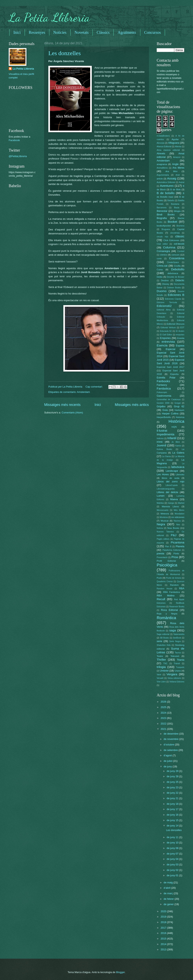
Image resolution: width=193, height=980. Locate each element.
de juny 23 (173, 787)
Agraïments (127, 32)
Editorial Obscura (176, 324)
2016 (164, 933)
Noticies (60, 32)
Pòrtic (176, 554)
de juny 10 (173, 843)
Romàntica (166, 618)
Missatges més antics (132, 405)
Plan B (168, 547)
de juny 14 (173, 826)
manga (171, 503)
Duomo (162, 291)
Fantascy (162, 385)
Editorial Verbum (168, 328)
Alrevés (161, 153)
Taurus (178, 653)
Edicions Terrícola (167, 302)
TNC (165, 664)
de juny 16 (173, 815)
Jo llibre (176, 442)
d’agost (168, 755)
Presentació (162, 557)
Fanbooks (163, 381)
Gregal (178, 403)
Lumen (161, 496)
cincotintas (175, 233)
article (160, 179)
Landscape (172, 471)
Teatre (160, 656)
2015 (164, 939)
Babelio (171, 200)
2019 (164, 917)
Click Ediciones (171, 240)
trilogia (161, 667)
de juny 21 (173, 798)
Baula (177, 208)
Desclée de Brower (176, 277)
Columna (169, 247)
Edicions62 (164, 306)
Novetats (82, 32)
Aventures (167, 186)
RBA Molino (166, 596)
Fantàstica (164, 388)
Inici (17, 32)
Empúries (165, 338)
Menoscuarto (163, 510)
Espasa (180, 346)
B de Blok (175, 190)
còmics (163, 255)
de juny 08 (173, 848)
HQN (174, 427)
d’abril (167, 888)
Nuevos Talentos (165, 532)
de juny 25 (173, 782)
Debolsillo (178, 269)
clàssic (180, 236)
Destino (165, 280)
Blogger (120, 972)
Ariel (178, 175)
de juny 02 (173, 870)
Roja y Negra (167, 614)
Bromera (180, 226)
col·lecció (179, 244)
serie (159, 641)
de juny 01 (173, 875)
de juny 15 (173, 820)
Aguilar (175, 139)
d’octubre (169, 745)
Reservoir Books (177, 607)
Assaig (172, 178)
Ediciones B (176, 295)
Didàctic (180, 280)
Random (174, 585)
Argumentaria (163, 175)
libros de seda (171, 478)
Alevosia (161, 143)
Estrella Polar (166, 378)
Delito (160, 277)
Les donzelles (65, 53)
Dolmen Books (174, 288)
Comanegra (163, 251)
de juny (168, 766)
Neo (178, 525)
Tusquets (180, 667)
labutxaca (178, 467)
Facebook (14, 140)
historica (180, 417)
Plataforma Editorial (172, 550)
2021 (164, 729)
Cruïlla (177, 266)
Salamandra (179, 634)
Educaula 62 (166, 331)
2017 (164, 928)
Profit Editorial (166, 561)
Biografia (162, 218)
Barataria (175, 204)
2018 (164, 922)
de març (169, 893)
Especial (171, 349)
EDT (182, 328)
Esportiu (174, 374)
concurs (176, 255)
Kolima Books (164, 449)
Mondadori (179, 514)
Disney (166, 284)
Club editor (162, 244)
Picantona (178, 542)
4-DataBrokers (163, 136)
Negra (161, 524)
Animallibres (162, 168)
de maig (168, 882)
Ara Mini (171, 171)
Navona (177, 521)
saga (173, 630)
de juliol (168, 761)
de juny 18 (173, 804)
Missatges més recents (62, 405)
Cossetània (177, 258)
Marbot (181, 503)
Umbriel (164, 671)
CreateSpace (173, 262)
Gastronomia (164, 396)
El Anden (180, 331)
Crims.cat (162, 266)
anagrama (162, 164)
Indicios (160, 438)
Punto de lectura (174, 578)
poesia (160, 553)
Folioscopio (162, 392)
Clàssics (103, 32)
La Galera (178, 453)
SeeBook (177, 638)
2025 (164, 707)
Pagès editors (163, 539)
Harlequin (179, 410)
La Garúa (166, 456)
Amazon (177, 157)
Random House (164, 589)
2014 (164, 944)
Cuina (160, 270)
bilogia (177, 211)
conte (159, 259)
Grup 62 (179, 406)
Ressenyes (37, 32)
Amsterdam (83, 392)
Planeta (180, 546)
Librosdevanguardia (166, 489)
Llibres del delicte (167, 492)
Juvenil (161, 445)
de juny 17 (173, 809)
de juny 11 (173, 837)
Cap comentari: (94, 387)
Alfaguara (174, 143)
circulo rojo (162, 237)
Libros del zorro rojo (171, 482)
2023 (164, 718)
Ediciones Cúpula (173, 299)
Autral (182, 182)
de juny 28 (173, 776)
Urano (178, 671)
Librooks (180, 474)
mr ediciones (178, 517)
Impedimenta (165, 434)
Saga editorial (163, 634)
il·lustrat (162, 431)
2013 (164, 949)
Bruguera (166, 229)
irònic (160, 442)
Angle (175, 164)
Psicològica (167, 565)
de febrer (169, 899)
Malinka (160, 503)
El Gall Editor (166, 335)
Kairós (178, 446)
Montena (164, 517)
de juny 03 (173, 864)
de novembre (171, 739)
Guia (165, 410)
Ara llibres (178, 168)
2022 (164, 724)
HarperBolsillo (164, 417)
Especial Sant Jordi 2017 (171, 367)
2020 (164, 911)
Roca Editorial (169, 610)
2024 (164, 713)
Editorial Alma (164, 310)
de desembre (171, 734)
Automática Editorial (166, 182)
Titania (181, 660)
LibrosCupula (172, 485)
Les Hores (163, 474)
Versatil (160, 678)
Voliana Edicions (177, 682)
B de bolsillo (166, 193)
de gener (169, 904)
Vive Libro (161, 682)
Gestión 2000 (163, 403)
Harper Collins (170, 414)
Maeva (174, 499)
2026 (164, 702)
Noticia (160, 528)
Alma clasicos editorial (168, 150)
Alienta (178, 147)
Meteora (165, 514)
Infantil (172, 438)
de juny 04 (173, 859)
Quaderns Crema (165, 581)
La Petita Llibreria (49, 17)
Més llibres (179, 510)
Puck (159, 578)
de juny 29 (173, 771)
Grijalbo (161, 406)
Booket (172, 222)
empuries (180, 335)
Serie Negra (175, 641)
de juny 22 (173, 793)
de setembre (171, 750)
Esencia (162, 345)
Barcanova (162, 208)
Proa (175, 557)
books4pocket (164, 226)
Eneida (181, 338)
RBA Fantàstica (171, 592)
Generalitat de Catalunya (169, 399)
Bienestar (162, 211)
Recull (161, 599)
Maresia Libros (170, 507)
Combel (181, 251)
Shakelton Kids (164, 645)
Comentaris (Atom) (72, 413)
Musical (164, 521)
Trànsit (177, 664)
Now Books (173, 528)
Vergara (172, 674)
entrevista (168, 342)
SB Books (164, 638)
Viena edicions (174, 678)
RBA (182, 588)
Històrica (176, 421)
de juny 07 (173, 854)
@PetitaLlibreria (18, 156)
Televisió (175, 656)
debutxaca (173, 273)
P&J (173, 535)
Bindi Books (166, 215)
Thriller (161, 660)
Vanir (159, 675)
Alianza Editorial (164, 147)
